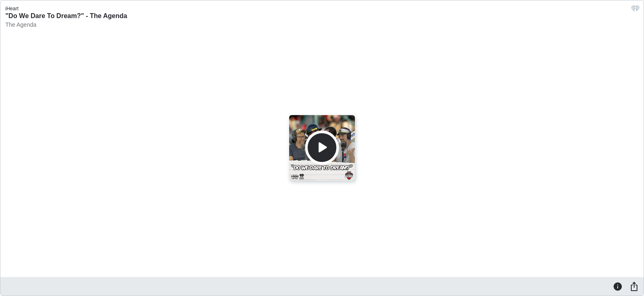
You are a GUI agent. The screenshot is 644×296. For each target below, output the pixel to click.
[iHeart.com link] (635, 10)
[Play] (322, 148)
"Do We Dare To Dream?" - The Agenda (66, 16)
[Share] (634, 286)
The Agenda (21, 25)
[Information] (618, 286)
